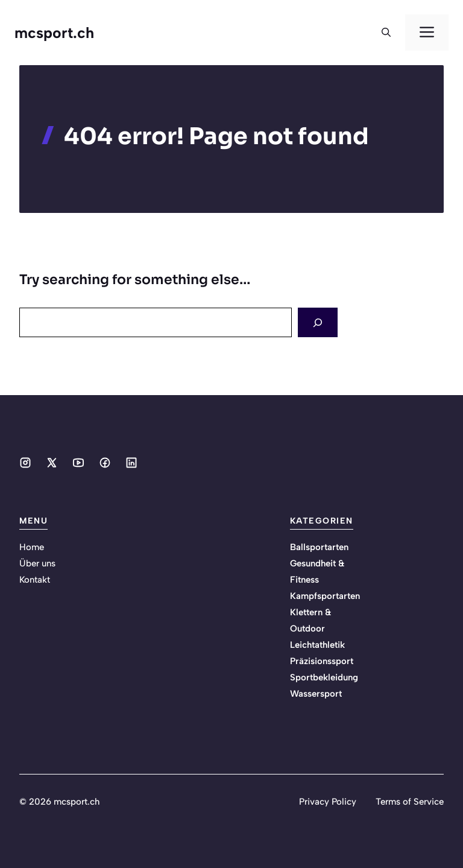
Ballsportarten (319, 547)
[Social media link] (25, 463)
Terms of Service (410, 802)
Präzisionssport (322, 661)
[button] (386, 33)
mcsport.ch (54, 33)
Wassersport (316, 694)
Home (32, 547)
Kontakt (35, 580)
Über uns (37, 563)
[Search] (318, 322)
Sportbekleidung (324, 677)
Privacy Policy (328, 802)
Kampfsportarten (325, 596)
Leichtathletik (317, 645)
